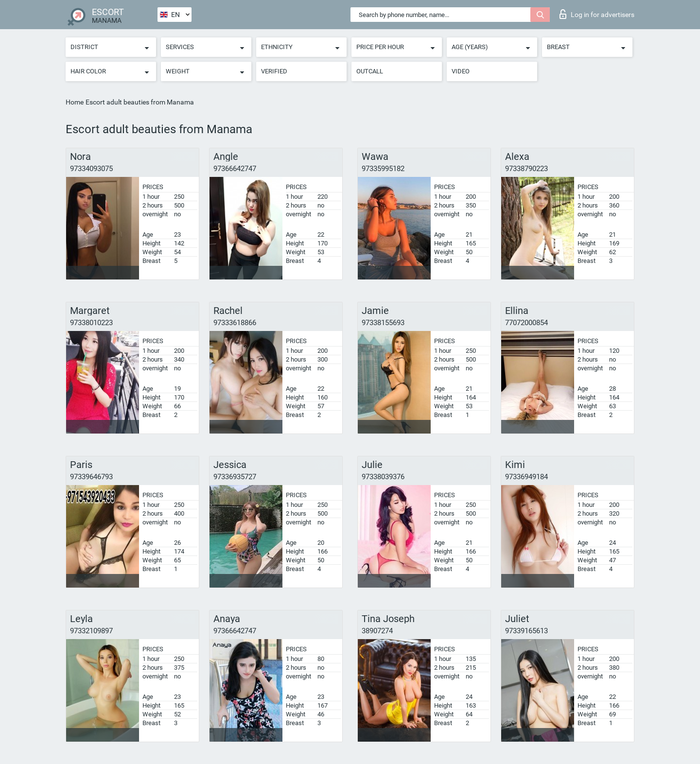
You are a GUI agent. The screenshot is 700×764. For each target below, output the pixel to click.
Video (461, 71)
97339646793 (91, 477)
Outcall (370, 71)
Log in (597, 14)
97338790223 (526, 169)
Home (75, 102)
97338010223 (91, 323)
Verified (274, 71)
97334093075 (91, 169)
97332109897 (91, 631)
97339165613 (526, 631)
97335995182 (383, 169)
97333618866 (235, 323)
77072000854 (526, 323)
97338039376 (383, 477)
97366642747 (235, 169)
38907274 (377, 631)
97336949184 (526, 477)
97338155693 (383, 323)
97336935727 (235, 477)
